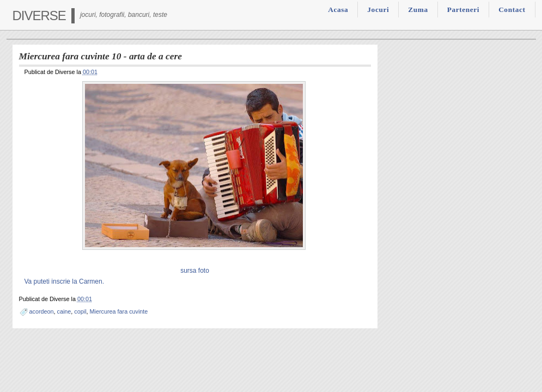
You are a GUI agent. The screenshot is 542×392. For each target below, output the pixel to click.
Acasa (338, 10)
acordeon (42, 311)
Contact (512, 10)
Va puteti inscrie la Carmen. (65, 281)
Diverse (39, 16)
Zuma (418, 10)
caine (64, 311)
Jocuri (378, 10)
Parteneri (463, 10)
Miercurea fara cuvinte (119, 311)
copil (80, 311)
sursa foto (195, 271)
